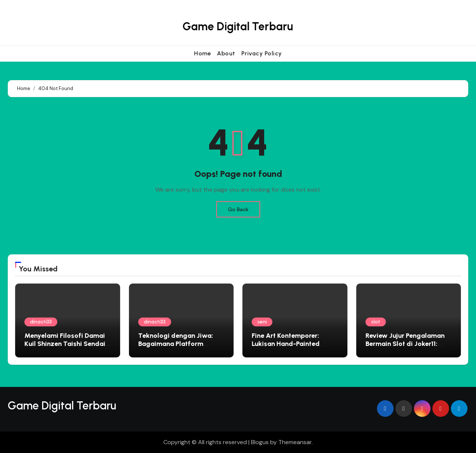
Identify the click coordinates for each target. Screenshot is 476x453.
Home (203, 53)
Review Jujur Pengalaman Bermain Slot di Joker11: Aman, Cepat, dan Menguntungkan (405, 348)
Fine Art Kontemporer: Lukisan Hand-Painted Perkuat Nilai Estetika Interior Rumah (286, 348)
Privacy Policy (262, 53)
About (226, 53)
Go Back (238, 209)
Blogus (260, 442)
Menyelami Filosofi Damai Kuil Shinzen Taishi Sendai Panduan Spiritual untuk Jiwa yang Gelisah (65, 348)
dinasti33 (41, 322)
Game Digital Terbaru (238, 26)
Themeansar (295, 442)
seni (262, 322)
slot (376, 322)
